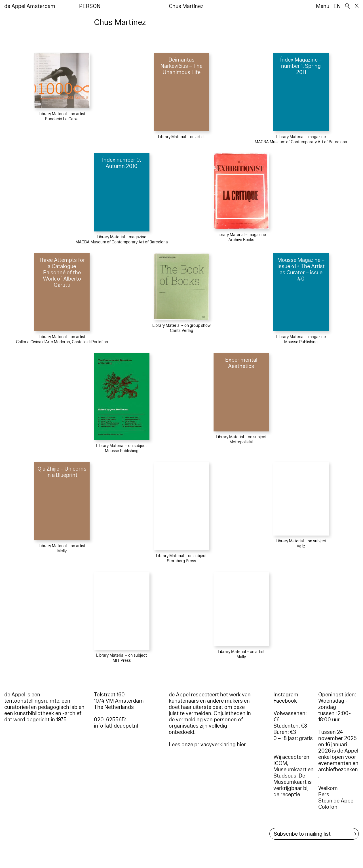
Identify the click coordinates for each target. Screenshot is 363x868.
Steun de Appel (336, 801)
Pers (324, 795)
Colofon (328, 807)
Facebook (285, 701)
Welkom (328, 788)
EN (337, 6)
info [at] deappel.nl (116, 726)
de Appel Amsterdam (30, 6)
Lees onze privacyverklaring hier (207, 745)
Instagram (286, 695)
